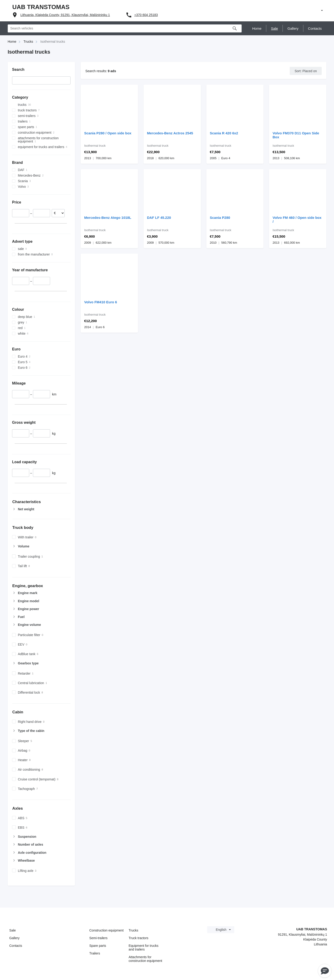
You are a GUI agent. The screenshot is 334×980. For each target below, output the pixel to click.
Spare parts (98, 946)
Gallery (14, 938)
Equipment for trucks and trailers (144, 948)
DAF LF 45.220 (159, 218)
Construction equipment (106, 930)
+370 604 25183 (146, 15)
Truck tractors (139, 938)
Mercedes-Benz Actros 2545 (170, 133)
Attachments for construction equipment (146, 959)
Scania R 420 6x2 (224, 133)
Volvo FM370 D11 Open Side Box (296, 135)
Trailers (95, 953)
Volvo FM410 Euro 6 (101, 302)
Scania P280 (220, 218)
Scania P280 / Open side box (108, 133)
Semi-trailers (98, 938)
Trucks (133, 930)
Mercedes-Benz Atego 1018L (108, 218)
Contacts (16, 946)
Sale (13, 930)
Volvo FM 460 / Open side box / (297, 220)
